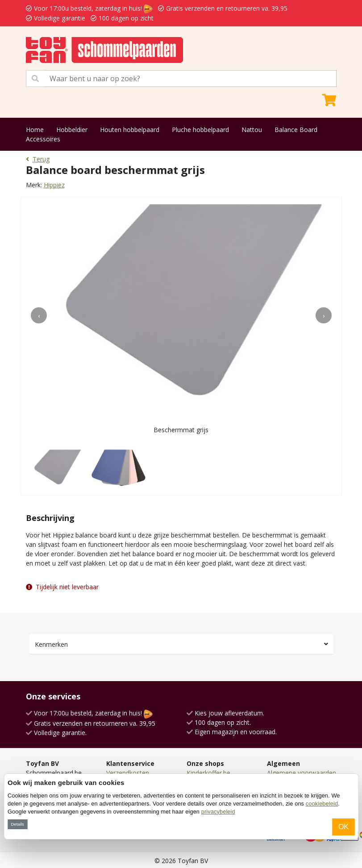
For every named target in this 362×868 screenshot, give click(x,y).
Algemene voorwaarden (302, 773)
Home (35, 130)
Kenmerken (51, 644)
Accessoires (43, 139)
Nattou (252, 130)
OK (343, 827)
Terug (38, 159)
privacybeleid (218, 812)
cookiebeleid (322, 804)
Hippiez (54, 185)
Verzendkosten (128, 773)
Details (17, 824)
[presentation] (39, 315)
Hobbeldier (72, 130)
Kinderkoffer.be (208, 773)
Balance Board (296, 130)
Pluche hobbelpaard (200, 130)
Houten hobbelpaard (130, 130)
